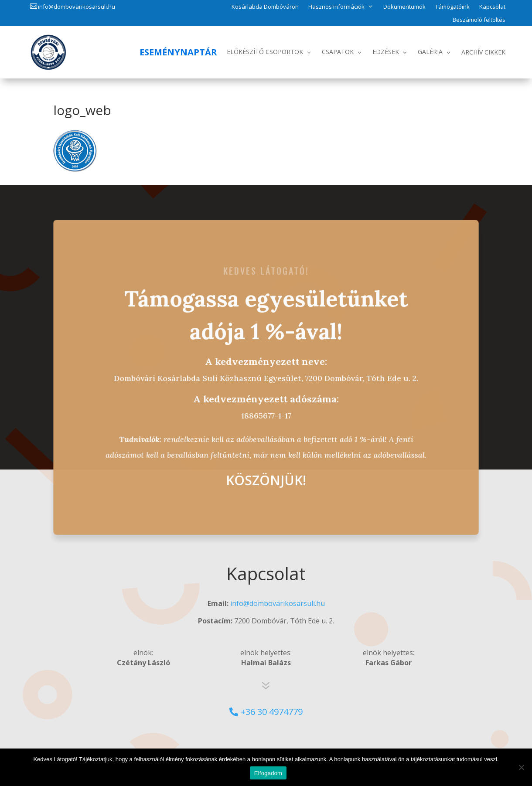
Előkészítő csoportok (265, 52)
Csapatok (338, 52)
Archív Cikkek (483, 52)
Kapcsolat (492, 7)
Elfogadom (268, 773)
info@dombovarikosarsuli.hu (77, 7)
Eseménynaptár (178, 52)
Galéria (430, 52)
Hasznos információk (336, 7)
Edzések (386, 52)
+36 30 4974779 (272, 712)
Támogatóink (452, 7)
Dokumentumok (404, 7)
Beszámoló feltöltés (479, 20)
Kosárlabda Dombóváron (265, 7)
